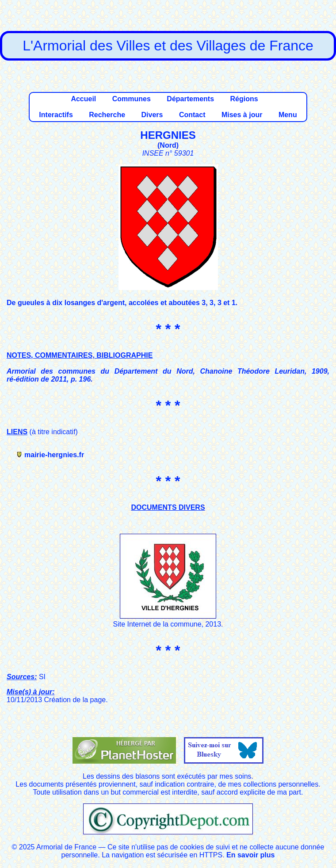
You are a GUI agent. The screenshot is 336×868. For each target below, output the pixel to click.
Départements (190, 99)
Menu (288, 115)
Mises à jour (242, 115)
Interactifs (56, 115)
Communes (132, 99)
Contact (192, 115)
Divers (152, 115)
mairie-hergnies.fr (54, 455)
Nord (168, 145)
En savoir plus (250, 855)
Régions (244, 99)
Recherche (107, 115)
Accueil (83, 99)
